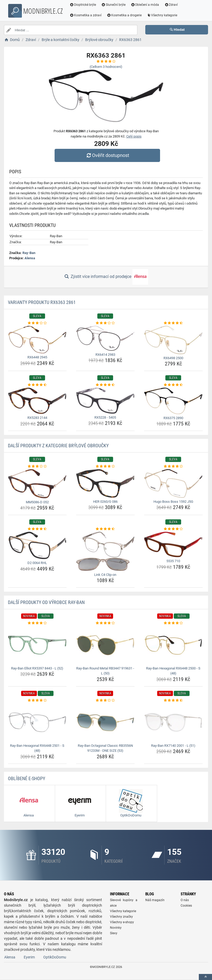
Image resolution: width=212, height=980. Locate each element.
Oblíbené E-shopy (27, 778)
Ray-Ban (29, 253)
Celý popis (134, 136)
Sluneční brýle (113, 5)
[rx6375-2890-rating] (173, 385)
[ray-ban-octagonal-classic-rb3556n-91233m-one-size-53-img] (105, 722)
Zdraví (171, 5)
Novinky (116, 928)
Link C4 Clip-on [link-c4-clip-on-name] (105, 575)
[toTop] (205, 977)
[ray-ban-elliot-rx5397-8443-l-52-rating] (37, 623)
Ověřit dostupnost (107, 155)
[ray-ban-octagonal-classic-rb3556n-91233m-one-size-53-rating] (105, 700)
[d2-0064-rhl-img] (37, 545)
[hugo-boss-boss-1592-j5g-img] (173, 483)
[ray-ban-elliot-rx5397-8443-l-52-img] (37, 645)
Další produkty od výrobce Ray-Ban (46, 602)
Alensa (30, 258)
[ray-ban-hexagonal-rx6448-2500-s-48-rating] (173, 623)
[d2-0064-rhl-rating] (37, 529)
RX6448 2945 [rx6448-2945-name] (37, 357)
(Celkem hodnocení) (106, 67)
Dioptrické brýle (83, 5)
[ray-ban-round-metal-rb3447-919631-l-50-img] (105, 645)
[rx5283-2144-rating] (37, 385)
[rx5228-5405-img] (105, 401)
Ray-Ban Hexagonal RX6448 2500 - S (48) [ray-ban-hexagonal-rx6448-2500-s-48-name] (173, 671)
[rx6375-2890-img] (173, 401)
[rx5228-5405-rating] (105, 385)
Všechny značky (121, 917)
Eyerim (29, 957)
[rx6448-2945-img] (37, 340)
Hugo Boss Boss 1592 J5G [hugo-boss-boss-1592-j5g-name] (173, 502)
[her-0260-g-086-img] (105, 483)
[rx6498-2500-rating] (173, 323)
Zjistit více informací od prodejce (106, 277)
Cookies (186, 906)
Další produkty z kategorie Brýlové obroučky (58, 446)
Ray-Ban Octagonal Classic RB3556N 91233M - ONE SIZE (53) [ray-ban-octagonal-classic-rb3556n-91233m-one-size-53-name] (105, 748)
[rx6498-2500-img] (173, 340)
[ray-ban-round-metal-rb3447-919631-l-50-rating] (105, 623)
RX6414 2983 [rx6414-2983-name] (105, 355)
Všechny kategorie (162, 15)
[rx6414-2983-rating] (105, 323)
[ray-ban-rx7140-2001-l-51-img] (173, 722)
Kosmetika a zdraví (86, 15)
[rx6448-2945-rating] (37, 323)
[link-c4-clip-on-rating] (105, 529)
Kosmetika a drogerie (124, 15)
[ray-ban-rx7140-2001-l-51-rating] (173, 700)
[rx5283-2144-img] (37, 401)
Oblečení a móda (145, 5)
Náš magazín (155, 900)
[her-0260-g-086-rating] (105, 466)
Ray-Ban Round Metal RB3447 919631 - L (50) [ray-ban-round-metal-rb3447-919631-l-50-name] (105, 671)
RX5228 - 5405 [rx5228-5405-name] (105, 417)
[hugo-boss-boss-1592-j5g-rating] (173, 466)
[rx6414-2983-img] (105, 338)
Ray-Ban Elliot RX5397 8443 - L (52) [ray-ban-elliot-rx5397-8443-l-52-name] (37, 668)
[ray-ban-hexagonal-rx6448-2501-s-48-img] (37, 722)
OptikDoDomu (55, 957)
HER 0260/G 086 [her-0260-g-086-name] (105, 502)
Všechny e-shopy (122, 922)
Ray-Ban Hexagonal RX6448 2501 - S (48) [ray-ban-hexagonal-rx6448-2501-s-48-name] (37, 748)
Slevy (114, 933)
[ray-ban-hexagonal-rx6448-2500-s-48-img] (173, 645)
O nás (185, 900)
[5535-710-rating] (173, 529)
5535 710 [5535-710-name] (173, 561)
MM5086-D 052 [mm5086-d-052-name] (37, 502)
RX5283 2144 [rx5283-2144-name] (37, 418)
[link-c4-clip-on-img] (105, 551)
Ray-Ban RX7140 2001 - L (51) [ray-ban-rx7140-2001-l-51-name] (173, 746)
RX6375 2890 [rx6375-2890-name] (173, 418)
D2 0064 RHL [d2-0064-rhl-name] (37, 563)
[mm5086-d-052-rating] (37, 466)
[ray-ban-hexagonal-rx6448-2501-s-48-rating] (37, 700)
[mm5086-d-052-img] (37, 484)
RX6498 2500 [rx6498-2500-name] (173, 358)
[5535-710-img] (173, 545)
